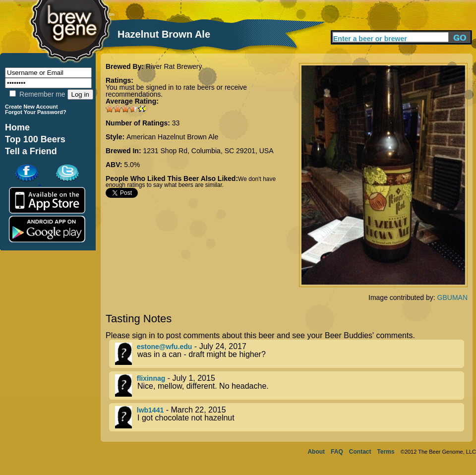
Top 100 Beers (35, 139)
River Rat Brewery (174, 66)
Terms (386, 452)
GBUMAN (452, 297)
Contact (360, 452)
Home (17, 127)
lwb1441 (150, 410)
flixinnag (151, 378)
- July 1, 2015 (290, 386)
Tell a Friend (31, 151)
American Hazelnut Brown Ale (172, 137)
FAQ (337, 452)
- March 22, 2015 (290, 417)
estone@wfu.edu (165, 347)
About (316, 452)
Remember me (37, 94)
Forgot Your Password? (36, 112)
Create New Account (31, 107)
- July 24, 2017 (290, 354)
